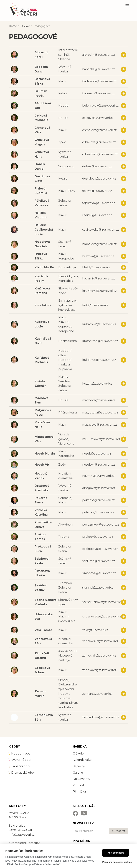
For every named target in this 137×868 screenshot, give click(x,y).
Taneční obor (21, 766)
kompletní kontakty (24, 843)
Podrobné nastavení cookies (117, 862)
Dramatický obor (23, 773)
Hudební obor (21, 754)
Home (13, 26)
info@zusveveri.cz (22, 835)
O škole (25, 26)
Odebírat (120, 831)
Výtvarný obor (21, 760)
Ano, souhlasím (116, 853)
